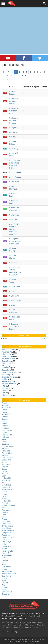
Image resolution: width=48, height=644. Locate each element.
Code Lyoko (14, 220)
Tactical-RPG (7, 571)
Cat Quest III (14, 137)
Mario (26, 623)
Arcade (5, 403)
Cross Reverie (15, 287)
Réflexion (6, 437)
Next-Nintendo (40, 639)
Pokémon (33, 623)
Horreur (5, 560)
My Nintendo (39, 625)
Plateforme (6, 414)
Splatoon (14, 625)
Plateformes (7, 388)
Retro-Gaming (7, 381)
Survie (4, 565)
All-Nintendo (29, 639)
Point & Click (7, 453)
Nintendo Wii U (8, 359)
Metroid (40, 623)
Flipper (5, 519)
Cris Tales (13, 263)
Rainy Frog (6, 524)
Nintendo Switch (8, 350)
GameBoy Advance (9, 377)
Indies (4, 494)
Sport (4, 476)
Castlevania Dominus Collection (14, 120)
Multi (4, 580)
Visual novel (7, 485)
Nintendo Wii (7, 354)
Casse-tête (6, 553)
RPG (4, 439)
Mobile (5, 379)
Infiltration (6, 426)
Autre (4, 590)
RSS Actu (5, 632)
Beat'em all (6, 408)
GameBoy (6, 370)
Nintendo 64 (7, 363)
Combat (5, 417)
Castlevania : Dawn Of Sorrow (14, 101)
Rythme (5, 455)
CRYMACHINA (15, 300)
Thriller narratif (8, 526)
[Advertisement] (23, 25)
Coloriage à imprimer (21, 641)
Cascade (5, 540)
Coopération (7, 546)
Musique (5, 428)
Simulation (6, 464)
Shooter (5, 442)
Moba (4, 544)
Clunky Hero (14, 215)
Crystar (12, 305)
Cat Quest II (14, 132)
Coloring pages (34, 641)
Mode (4, 499)
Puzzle (5, 433)
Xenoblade (6, 625)
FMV (4, 562)
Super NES (6, 368)
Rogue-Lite (6, 535)
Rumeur (5, 512)
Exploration (6, 567)
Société (5, 393)
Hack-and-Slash (8, 537)
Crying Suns (14, 296)
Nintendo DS (7, 352)
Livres (4, 569)
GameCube (6, 361)
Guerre (5, 423)
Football (5, 503)
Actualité (5, 375)
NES (4, 366)
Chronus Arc (14, 182)
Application (6, 510)
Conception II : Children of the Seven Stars (15, 241)
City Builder (6, 576)
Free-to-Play (7, 555)
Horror (4, 412)
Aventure (5, 405)
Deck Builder (7, 592)
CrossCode (14, 291)
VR (3, 517)
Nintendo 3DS (7, 356)
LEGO (4, 386)
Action (4, 462)
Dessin (5, 471)
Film (4, 558)
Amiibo (31, 625)
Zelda (21, 623)
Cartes (5, 410)
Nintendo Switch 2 (9, 372)
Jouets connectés (9, 505)
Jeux (11, 641)
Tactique (5, 448)
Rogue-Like (6, 487)
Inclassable (6, 478)
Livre (4, 515)
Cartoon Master (7, 627)
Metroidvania (7, 528)
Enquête (5, 508)
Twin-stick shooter (9, 574)
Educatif (5, 474)
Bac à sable (7, 521)
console (5, 587)
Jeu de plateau (8, 594)
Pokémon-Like (8, 551)
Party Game (7, 451)
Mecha (5, 549)
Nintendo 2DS (7, 395)
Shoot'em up (7, 430)
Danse (4, 469)
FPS (4, 421)
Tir (3, 483)
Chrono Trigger (15, 173)
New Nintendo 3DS (9, 384)
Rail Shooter (7, 435)
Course (5, 419)
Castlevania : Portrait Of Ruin (14, 111)
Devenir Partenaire (17, 639)
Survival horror (8, 446)
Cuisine (5, 467)
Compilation (7, 460)
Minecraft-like (7, 490)
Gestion (5, 496)
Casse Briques (8, 458)
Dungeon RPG (8, 533)
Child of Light (14, 149)
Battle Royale (7, 542)
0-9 (4, 72)
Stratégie (5, 444)
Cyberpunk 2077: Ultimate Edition (15, 327)
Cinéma (5, 391)
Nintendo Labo (19, 627)
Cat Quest (13, 128)
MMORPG (6, 480)
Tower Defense (8, 530)
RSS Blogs (14, 632)
